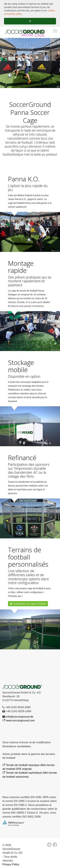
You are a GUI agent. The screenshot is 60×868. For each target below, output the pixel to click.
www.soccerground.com (20, 721)
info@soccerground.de (20, 717)
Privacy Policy (11, 864)
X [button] (30, 21)
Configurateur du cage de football (28, 604)
